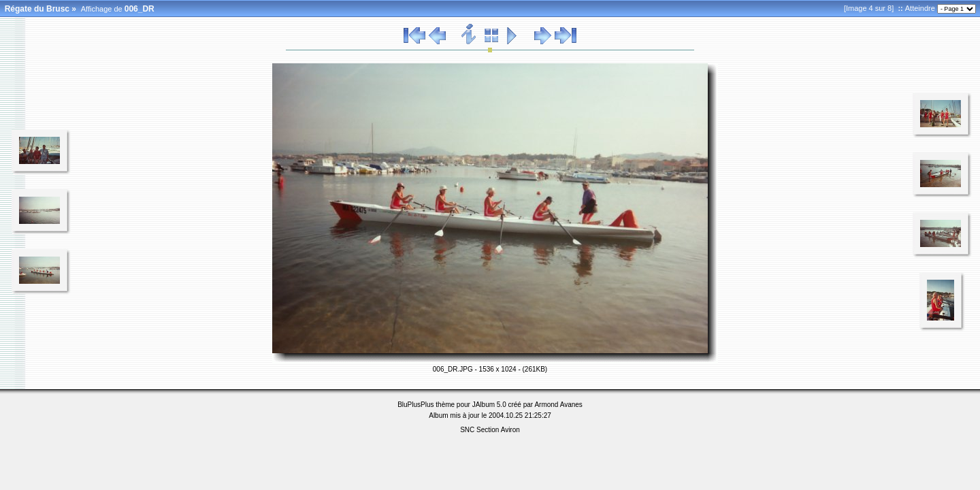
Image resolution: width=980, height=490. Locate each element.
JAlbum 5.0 (489, 405)
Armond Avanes (558, 405)
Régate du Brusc (37, 9)
